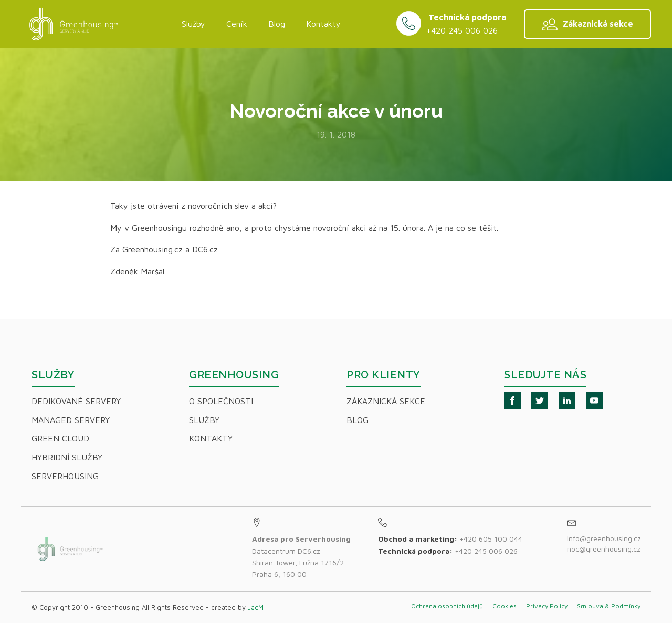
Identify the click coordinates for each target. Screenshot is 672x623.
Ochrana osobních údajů (447, 606)
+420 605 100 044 (491, 539)
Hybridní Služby (67, 457)
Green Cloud (60, 438)
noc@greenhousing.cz (604, 549)
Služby (193, 24)
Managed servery (71, 420)
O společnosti (221, 401)
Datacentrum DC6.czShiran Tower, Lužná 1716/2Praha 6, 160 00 (301, 556)
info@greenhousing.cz (605, 538)
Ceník (237, 24)
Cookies (505, 606)
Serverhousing (65, 476)
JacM (256, 607)
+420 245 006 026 (462, 30)
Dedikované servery (76, 401)
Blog (277, 24)
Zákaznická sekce (386, 401)
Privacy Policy (547, 606)
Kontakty (323, 24)
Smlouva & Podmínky (609, 606)
